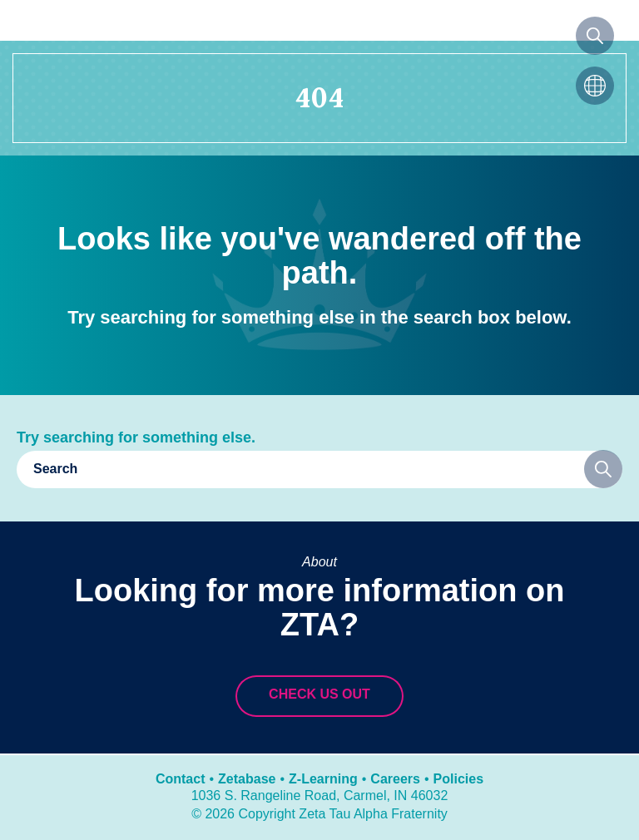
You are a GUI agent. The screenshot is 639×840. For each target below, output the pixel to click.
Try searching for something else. (136, 437)
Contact (181, 779)
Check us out (319, 694)
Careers (395, 779)
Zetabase (247, 779)
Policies (458, 779)
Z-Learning (323, 779)
